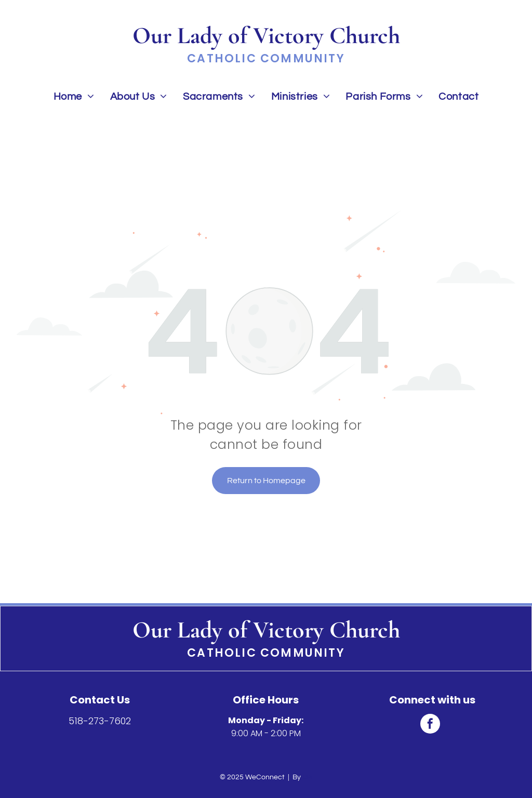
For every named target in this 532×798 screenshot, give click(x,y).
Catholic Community (266, 653)
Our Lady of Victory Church (266, 630)
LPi (307, 777)
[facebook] (430, 725)
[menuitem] (74, 96)
